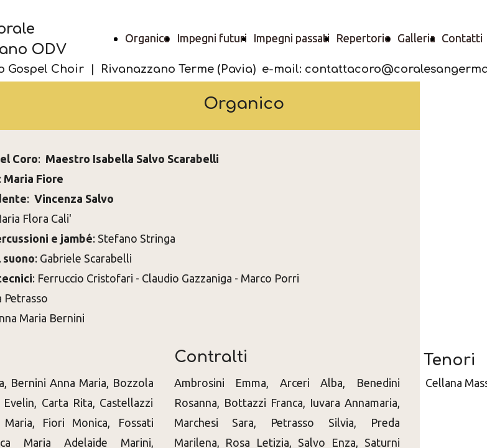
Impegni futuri (212, 38)
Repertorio (364, 38)
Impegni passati (291, 38)
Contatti (462, 38)
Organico (148, 38)
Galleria (416, 38)
